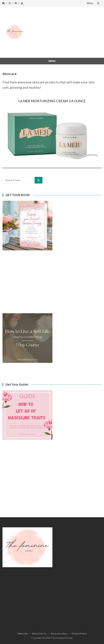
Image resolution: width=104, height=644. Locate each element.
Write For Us (39, 633)
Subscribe (23, 633)
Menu (90, 3)
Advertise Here (59, 633)
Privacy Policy (79, 633)
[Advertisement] (64, 32)
